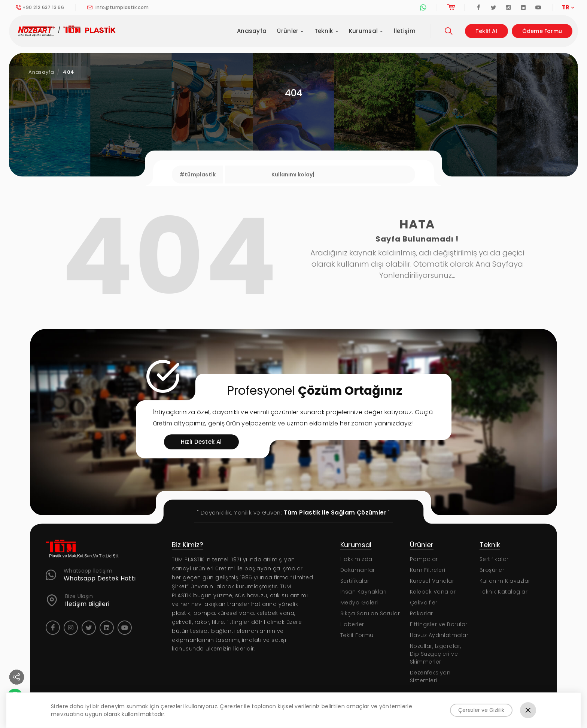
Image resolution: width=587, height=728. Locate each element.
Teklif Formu (357, 635)
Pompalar (424, 559)
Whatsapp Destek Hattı (100, 579)
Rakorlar (422, 613)
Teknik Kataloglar (504, 592)
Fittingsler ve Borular (439, 624)
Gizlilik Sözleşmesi (426, 716)
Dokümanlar (358, 570)
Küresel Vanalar (432, 581)
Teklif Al (486, 31)
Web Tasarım (295, 716)
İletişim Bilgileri (87, 604)
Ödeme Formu (542, 31)
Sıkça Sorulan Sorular (370, 613)
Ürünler (290, 31)
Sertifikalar (355, 581)
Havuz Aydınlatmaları (440, 635)
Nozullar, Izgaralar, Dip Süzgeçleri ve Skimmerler (436, 654)
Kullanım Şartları (481, 716)
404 (69, 72)
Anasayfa (252, 31)
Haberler (352, 624)
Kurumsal (366, 31)
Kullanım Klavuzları (506, 581)
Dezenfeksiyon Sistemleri (430, 677)
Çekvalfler (424, 603)
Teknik (326, 31)
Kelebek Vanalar (433, 592)
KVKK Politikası (530, 716)
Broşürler (492, 570)
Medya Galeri (359, 603)
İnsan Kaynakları (364, 592)
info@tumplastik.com (118, 7)
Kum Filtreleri (428, 570)
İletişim (405, 31)
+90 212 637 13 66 (40, 7)
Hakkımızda (356, 559)
